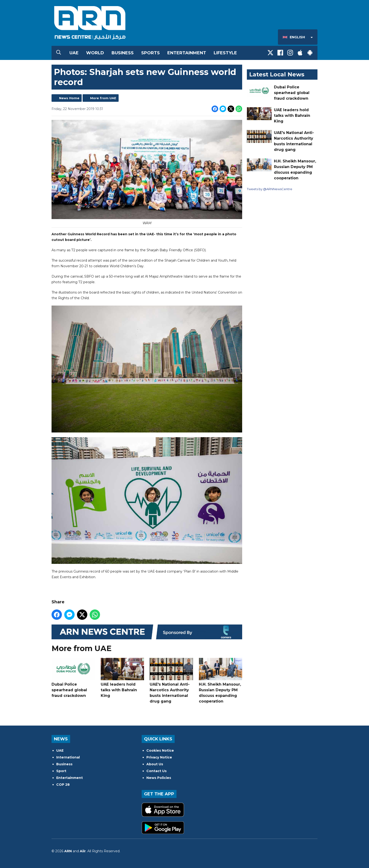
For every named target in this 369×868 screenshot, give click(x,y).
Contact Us (156, 771)
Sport (61, 771)
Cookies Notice (160, 750)
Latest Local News (277, 74)
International (68, 757)
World (95, 53)
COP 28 (63, 785)
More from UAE (103, 98)
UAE (74, 53)
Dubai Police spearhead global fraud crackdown (73, 678)
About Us (155, 764)
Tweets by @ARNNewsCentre (270, 189)
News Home (69, 98)
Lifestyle (225, 53)
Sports (150, 53)
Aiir (83, 851)
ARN (68, 851)
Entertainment (187, 53)
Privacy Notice (159, 757)
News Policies (159, 778)
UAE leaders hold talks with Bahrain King (122, 678)
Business (123, 53)
